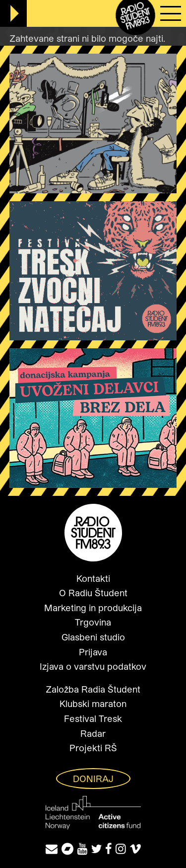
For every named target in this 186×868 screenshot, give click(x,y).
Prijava (93, 652)
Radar (93, 733)
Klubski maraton (93, 704)
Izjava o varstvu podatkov (93, 666)
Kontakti (93, 578)
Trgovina (93, 622)
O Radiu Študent (93, 593)
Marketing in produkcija (93, 608)
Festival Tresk (93, 718)
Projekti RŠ (93, 748)
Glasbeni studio (93, 637)
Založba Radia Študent (93, 689)
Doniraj (93, 779)
